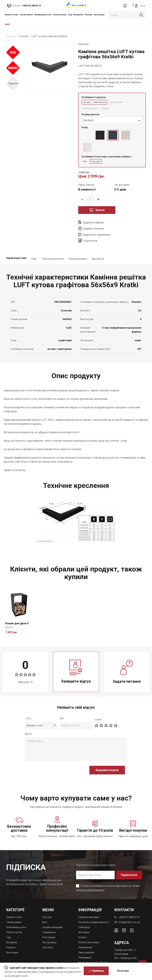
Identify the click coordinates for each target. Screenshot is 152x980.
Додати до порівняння (97, 229)
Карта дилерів (87, 943)
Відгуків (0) (98, 248)
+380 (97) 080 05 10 (130, 906)
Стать (28, 708)
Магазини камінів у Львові (90, 954)
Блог (45, 911)
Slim (85, 162)
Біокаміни (78, 15)
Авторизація (50, 931)
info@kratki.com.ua (129, 911)
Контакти (48, 936)
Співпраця (85, 919)
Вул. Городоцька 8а (126, 947)
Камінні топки (11, 15)
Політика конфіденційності (91, 879)
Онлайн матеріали (53, 916)
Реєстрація (49, 926)
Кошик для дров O (17, 613)
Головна (11, 36)
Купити (100, 211)
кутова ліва (119, 102)
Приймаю (98, 971)
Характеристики (16, 248)
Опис (34, 248)
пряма (107, 109)
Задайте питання (127, 223)
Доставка (84, 924)
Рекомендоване (78, 248)
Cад (70, 15)
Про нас (47, 906)
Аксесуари (99, 15)
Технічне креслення (53, 248)
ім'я (62, 708)
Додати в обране (93, 223)
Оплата (83, 928)
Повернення (86, 938)
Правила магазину (90, 906)
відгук (28, 723)
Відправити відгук (107, 759)
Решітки (88, 15)
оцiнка (98, 709)
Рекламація (85, 948)
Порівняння (49, 921)
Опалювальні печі (43, 15)
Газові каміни (26, 15)
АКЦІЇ (7, 24)
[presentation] (47, 761)
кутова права (91, 109)
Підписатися (129, 864)
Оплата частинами (90, 933)
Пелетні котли (60, 15)
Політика (123, 971)
